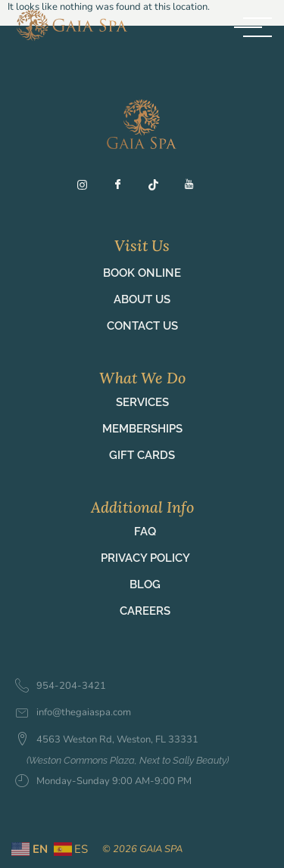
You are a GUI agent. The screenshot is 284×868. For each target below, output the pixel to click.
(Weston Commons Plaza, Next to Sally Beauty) (128, 760)
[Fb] (124, 188)
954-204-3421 (61, 687)
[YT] (195, 188)
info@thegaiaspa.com (73, 713)
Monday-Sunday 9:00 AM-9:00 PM (103, 782)
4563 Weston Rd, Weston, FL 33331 (107, 740)
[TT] (160, 188)
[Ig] (89, 188)
